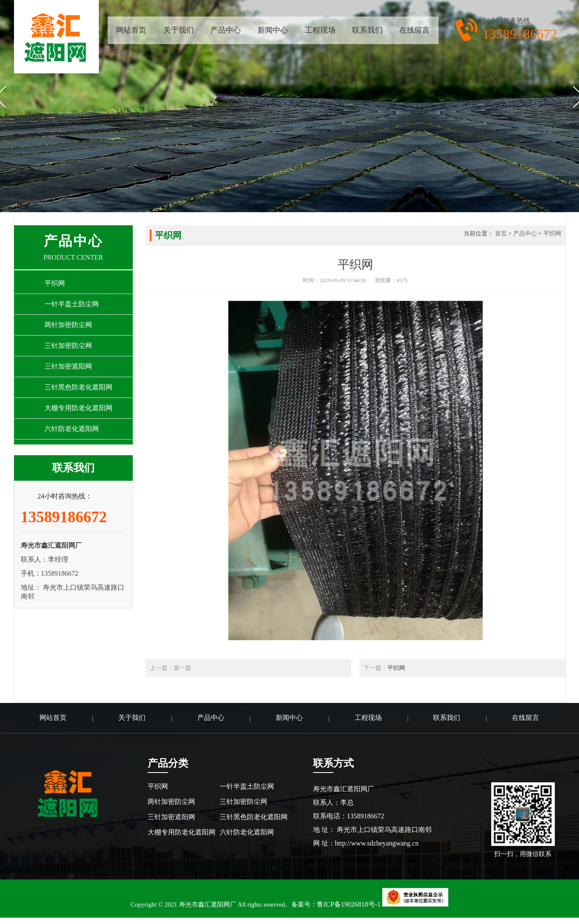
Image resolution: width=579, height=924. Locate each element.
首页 (501, 234)
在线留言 (414, 30)
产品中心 (226, 30)
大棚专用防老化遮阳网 (182, 832)
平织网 (552, 234)
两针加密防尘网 (171, 802)
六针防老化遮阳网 (247, 832)
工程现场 (320, 30)
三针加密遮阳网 (171, 817)
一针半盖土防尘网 (247, 786)
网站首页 (131, 30)
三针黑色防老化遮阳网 (254, 817)
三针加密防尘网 (243, 802)
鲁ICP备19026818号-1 (349, 904)
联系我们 (367, 30)
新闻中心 (273, 30)
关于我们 (179, 30)
